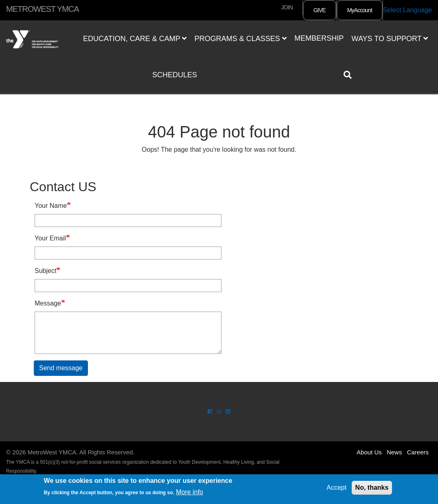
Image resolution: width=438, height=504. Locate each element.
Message (48, 303)
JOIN (287, 7)
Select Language (407, 10)
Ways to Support (390, 39)
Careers (418, 452)
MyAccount (360, 10)
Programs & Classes (241, 39)
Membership (319, 38)
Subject (45, 271)
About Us (369, 452)
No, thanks (372, 488)
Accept (336, 488)
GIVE (320, 10)
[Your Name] (128, 220)
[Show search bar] (351, 75)
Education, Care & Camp (135, 39)
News (394, 452)
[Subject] (128, 286)
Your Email (50, 238)
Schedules (175, 75)
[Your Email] (128, 253)
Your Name (51, 206)
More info (189, 492)
